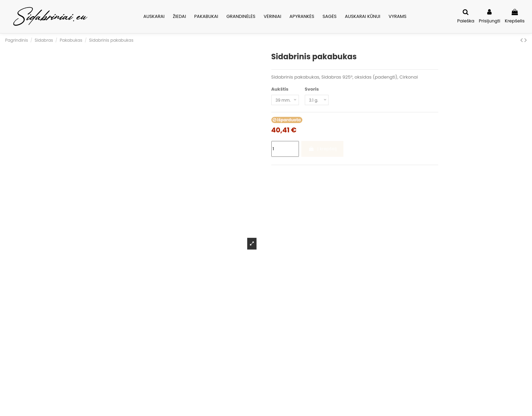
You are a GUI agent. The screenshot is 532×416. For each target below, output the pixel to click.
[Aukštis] (287, 101)
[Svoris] (321, 101)
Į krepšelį (323, 150)
